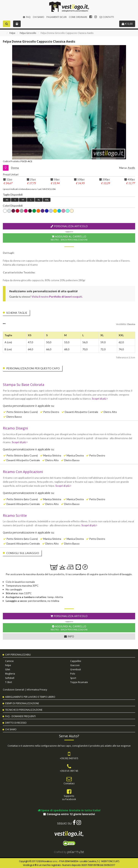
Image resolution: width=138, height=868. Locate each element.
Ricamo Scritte (15, 515)
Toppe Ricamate (79, 682)
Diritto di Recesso (16, 723)
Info (69, 636)
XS (7, 200)
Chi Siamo (39, 17)
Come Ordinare (78, 17)
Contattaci (69, 783)
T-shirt (9, 682)
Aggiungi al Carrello (69, 238)
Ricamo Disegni (15, 428)
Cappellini (76, 661)
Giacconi (75, 665)
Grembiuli (76, 669)
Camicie (9, 661)
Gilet (8, 669)
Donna (15, 168)
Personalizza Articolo (69, 226)
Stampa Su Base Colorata (24, 385)
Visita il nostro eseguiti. (57, 297)
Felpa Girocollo (28, 33)
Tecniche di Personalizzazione (24, 710)
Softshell (10, 678)
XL (39, 200)
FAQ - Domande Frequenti (20, 716)
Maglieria (10, 674)
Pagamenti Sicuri (57, 17)
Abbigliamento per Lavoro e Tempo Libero (30, 697)
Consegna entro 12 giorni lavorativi (69, 814)
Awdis (131, 168)
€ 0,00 (127, 24)
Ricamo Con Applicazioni (23, 472)
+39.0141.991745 (69, 771)
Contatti (107, 17)
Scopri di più (100, 399)
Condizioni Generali (13, 690)
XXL (47, 200)
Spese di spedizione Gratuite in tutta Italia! (69, 810)
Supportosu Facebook (69, 798)
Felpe (12, 33)
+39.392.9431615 (69, 758)
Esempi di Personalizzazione (22, 703)
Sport (73, 678)
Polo (73, 674)
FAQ (27, 17)
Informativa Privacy (37, 690)
